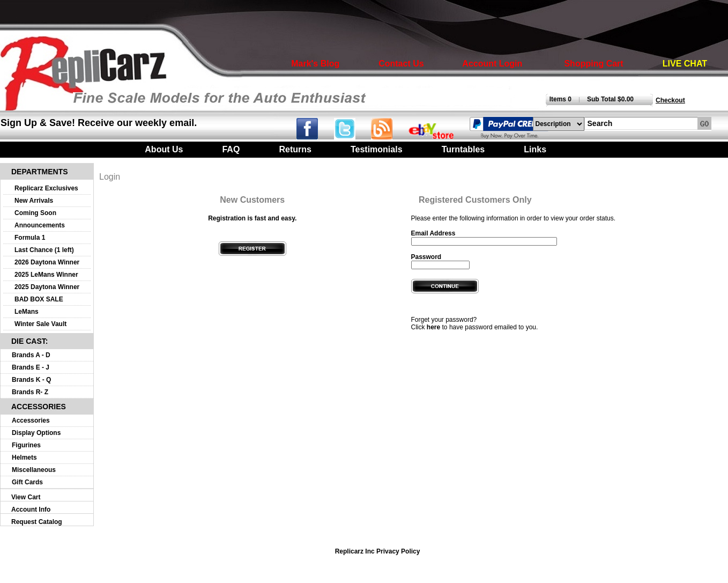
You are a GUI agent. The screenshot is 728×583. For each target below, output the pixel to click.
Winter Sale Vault (40, 324)
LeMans (27, 312)
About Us (164, 149)
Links (535, 149)
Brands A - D (31, 355)
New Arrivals (34, 201)
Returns (295, 149)
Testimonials (377, 149)
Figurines (26, 445)
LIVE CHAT (685, 64)
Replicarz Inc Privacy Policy (378, 551)
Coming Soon (35, 213)
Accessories (31, 420)
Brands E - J (31, 367)
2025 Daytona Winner (47, 287)
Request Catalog (37, 522)
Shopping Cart (593, 64)
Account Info (31, 510)
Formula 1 (30, 238)
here (433, 327)
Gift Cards (27, 482)
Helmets (24, 457)
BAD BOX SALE (39, 299)
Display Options (36, 433)
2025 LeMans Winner (46, 275)
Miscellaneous (34, 470)
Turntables (463, 149)
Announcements (40, 225)
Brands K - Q (31, 380)
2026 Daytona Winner (47, 262)
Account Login (492, 64)
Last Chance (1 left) (44, 250)
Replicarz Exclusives (46, 188)
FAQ (231, 149)
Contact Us (401, 64)
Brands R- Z (30, 392)
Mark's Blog (315, 64)
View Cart (26, 497)
